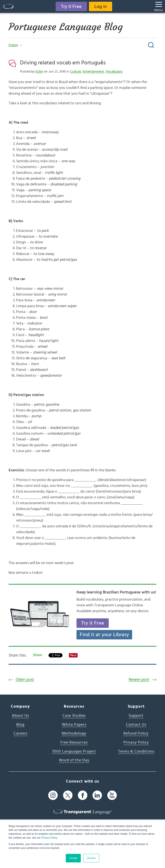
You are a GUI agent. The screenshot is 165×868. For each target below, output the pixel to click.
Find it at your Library (104, 635)
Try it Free (71, 6)
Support (136, 716)
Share (37, 655)
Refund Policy (136, 733)
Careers (20, 733)
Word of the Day (74, 760)
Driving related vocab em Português (63, 63)
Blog (20, 725)
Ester (39, 71)
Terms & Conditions (136, 751)
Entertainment (93, 71)
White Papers (74, 725)
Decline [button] (91, 858)
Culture (76, 71)
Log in (101, 6)
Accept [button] (73, 858)
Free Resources (74, 742)
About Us (20, 716)
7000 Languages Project (74, 751)
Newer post (139, 680)
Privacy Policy (49, 838)
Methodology (74, 733)
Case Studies (74, 716)
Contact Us (136, 725)
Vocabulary (114, 71)
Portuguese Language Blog (66, 27)
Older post (25, 680)
